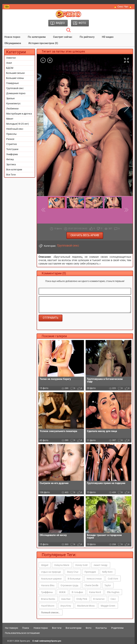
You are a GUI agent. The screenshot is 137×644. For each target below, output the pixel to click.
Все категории (14, 170)
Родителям (117, 628)
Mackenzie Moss (86, 606)
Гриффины (47, 592)
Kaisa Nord (95, 592)
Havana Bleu (48, 585)
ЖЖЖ (62, 592)
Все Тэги (11, 175)
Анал (9, 63)
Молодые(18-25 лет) (18, 124)
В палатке (99, 599)
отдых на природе (51, 572)
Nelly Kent (107, 572)
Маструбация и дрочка (19, 114)
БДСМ (10, 68)
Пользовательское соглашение (22, 633)
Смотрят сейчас (63, 37)
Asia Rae (66, 599)
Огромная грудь (70, 585)
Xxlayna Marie (62, 565)
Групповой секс (15, 88)
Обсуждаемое (13, 43)
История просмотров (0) (43, 43)
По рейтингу (87, 37)
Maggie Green (108, 606)
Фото (89, 628)
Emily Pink (82, 599)
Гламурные (12, 83)
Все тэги (57, 628)
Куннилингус (13, 103)
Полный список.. (50, 613)
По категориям (37, 37)
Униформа (12, 154)
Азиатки (11, 58)
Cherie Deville (91, 585)
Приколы (11, 134)
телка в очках (94, 579)
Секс (113, 599)
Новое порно (12, 37)
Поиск (26, 628)
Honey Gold (81, 565)
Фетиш (10, 159)
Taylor (108, 585)
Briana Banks (48, 599)
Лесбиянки (12, 109)
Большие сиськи (15, 73)
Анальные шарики (51, 579)
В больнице (74, 579)
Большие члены (15, 78)
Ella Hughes (113, 592)
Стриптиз (12, 144)
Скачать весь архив (85, 235)
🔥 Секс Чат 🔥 (123, 7)
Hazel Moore (48, 606)
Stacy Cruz (73, 572)
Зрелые (10, 98)
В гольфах (77, 592)
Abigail (45, 565)
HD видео (108, 37)
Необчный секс (15, 129)
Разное (10, 139)
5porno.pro (25, 641)
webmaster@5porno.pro (50, 641)
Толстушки (12, 149)
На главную (11, 628)
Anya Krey (66, 606)
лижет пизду (101, 565)
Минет (10, 119)
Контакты (101, 628)
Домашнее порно (16, 93)
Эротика (11, 164)
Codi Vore (113, 579)
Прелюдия (90, 572)
